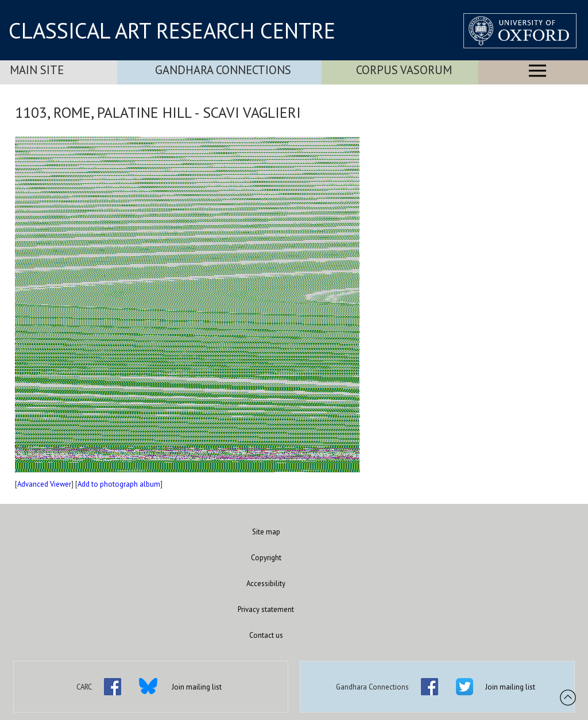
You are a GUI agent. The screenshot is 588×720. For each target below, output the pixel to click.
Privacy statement (266, 609)
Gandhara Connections (223, 70)
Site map (266, 532)
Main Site (37, 70)
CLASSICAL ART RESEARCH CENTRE (172, 30)
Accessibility (266, 584)
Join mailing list (197, 687)
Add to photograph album (119, 484)
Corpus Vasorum (404, 70)
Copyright (266, 558)
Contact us (266, 635)
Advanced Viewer (44, 484)
